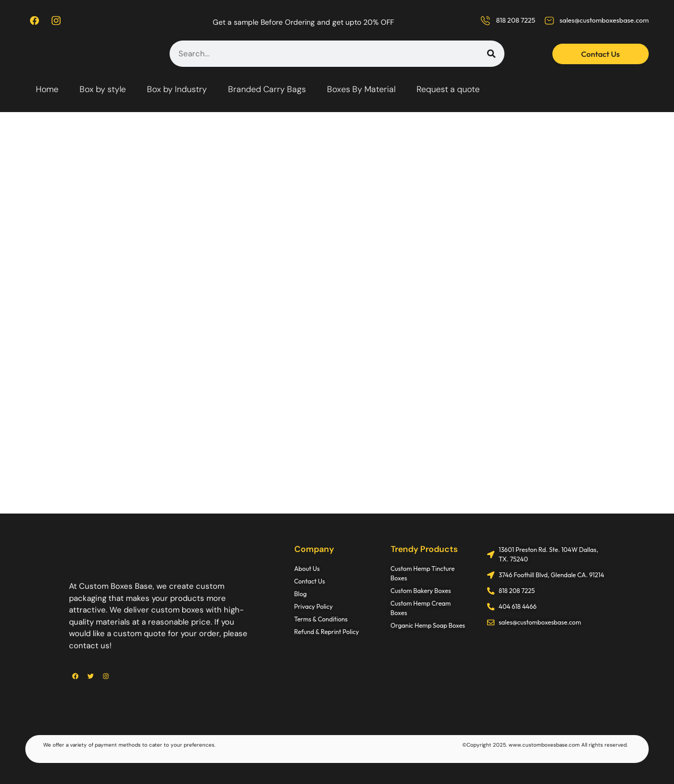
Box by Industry (177, 89)
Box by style (103, 89)
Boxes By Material (361, 89)
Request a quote (448, 89)
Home (47, 89)
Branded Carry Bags (267, 89)
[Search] (491, 54)
